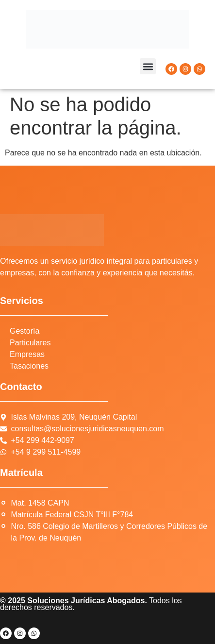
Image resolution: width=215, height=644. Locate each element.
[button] (148, 66)
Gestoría (25, 331)
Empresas (27, 354)
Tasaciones (29, 366)
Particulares (30, 343)
